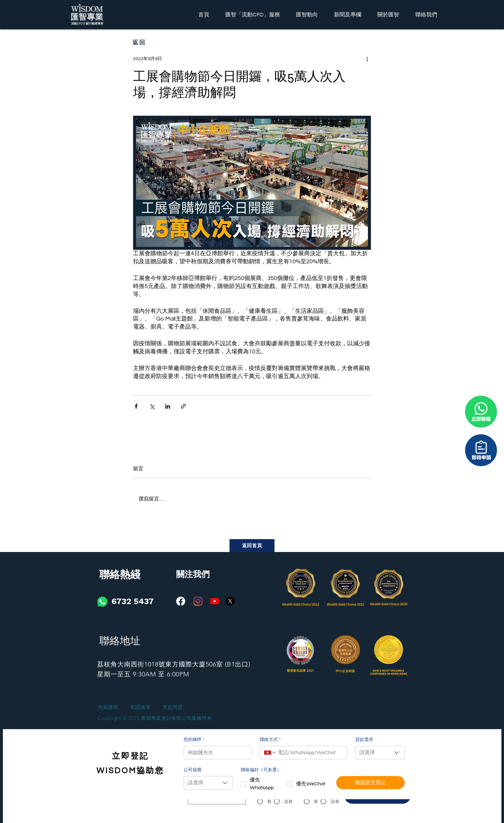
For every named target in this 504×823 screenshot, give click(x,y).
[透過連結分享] (183, 406)
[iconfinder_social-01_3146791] (102, 602)
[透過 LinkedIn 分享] (168, 406)
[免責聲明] (108, 707)
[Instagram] (198, 601)
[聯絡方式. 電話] (310, 753)
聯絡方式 (270, 740)
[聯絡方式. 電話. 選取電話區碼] (270, 753)
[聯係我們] (481, 450)
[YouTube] (215, 601)
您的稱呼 (194, 740)
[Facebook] (181, 601)
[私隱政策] (140, 707)
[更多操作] (367, 59)
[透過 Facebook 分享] (136, 406)
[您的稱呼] (216, 753)
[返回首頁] (252, 546)
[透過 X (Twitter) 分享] (152, 406)
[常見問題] (173, 707)
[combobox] (380, 753)
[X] (230, 601)
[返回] (139, 42)
